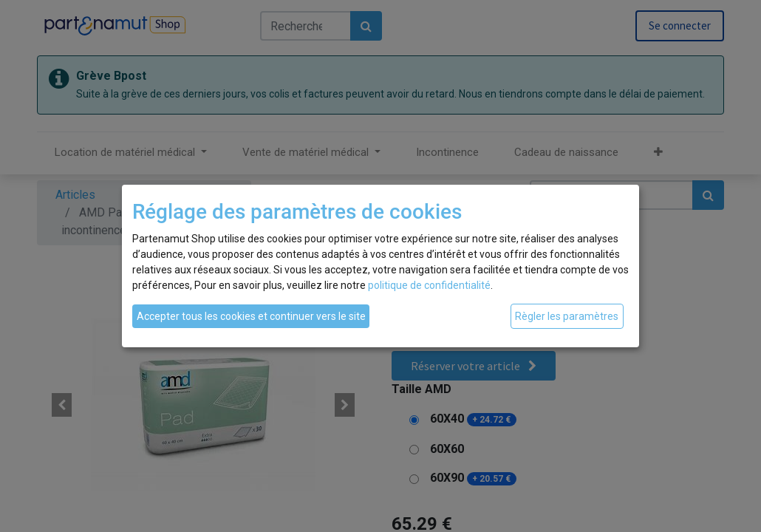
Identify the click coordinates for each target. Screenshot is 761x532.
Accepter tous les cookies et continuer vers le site (251, 316)
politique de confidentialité (429, 285)
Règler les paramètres (567, 316)
